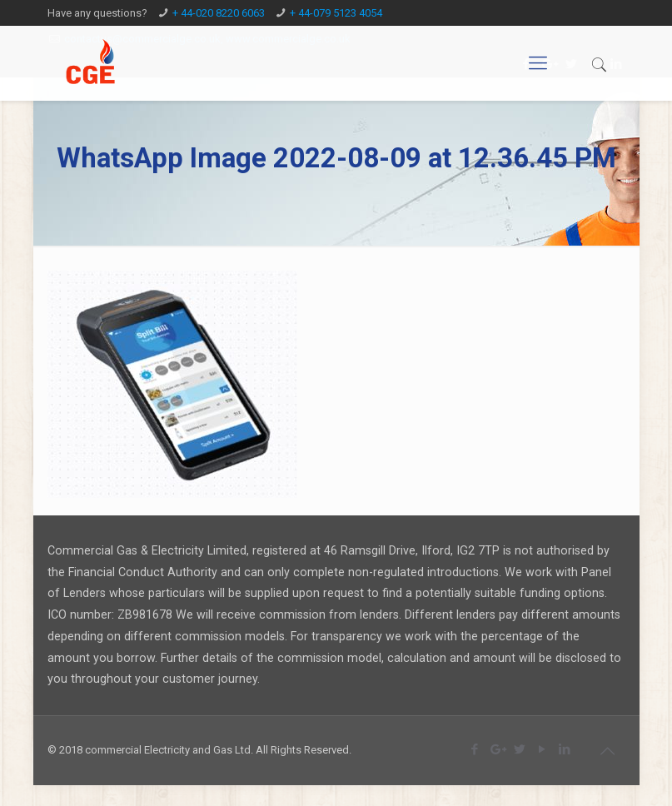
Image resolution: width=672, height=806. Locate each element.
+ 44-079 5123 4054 (336, 13)
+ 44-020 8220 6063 (219, 13)
